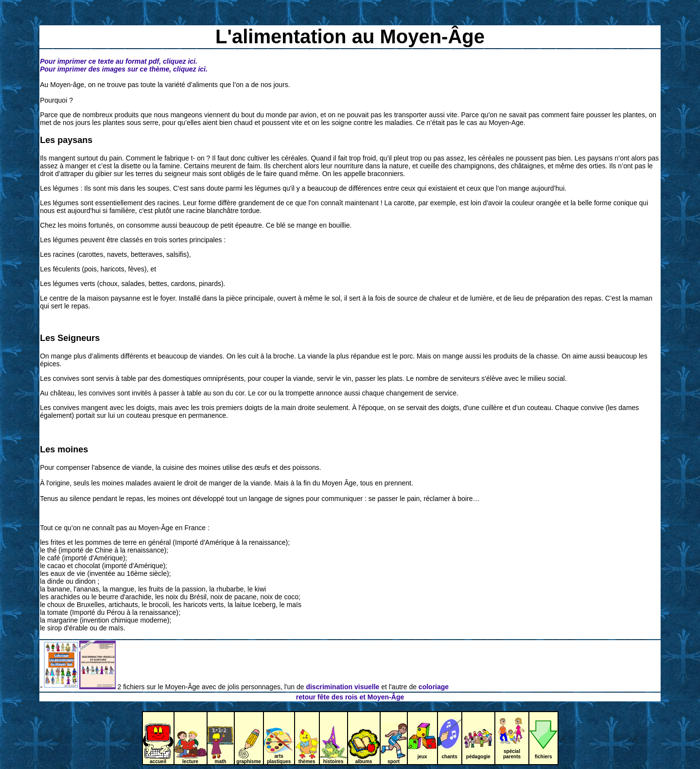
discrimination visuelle (342, 687)
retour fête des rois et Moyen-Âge (350, 697)
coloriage (434, 687)
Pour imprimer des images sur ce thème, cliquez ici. (124, 69)
